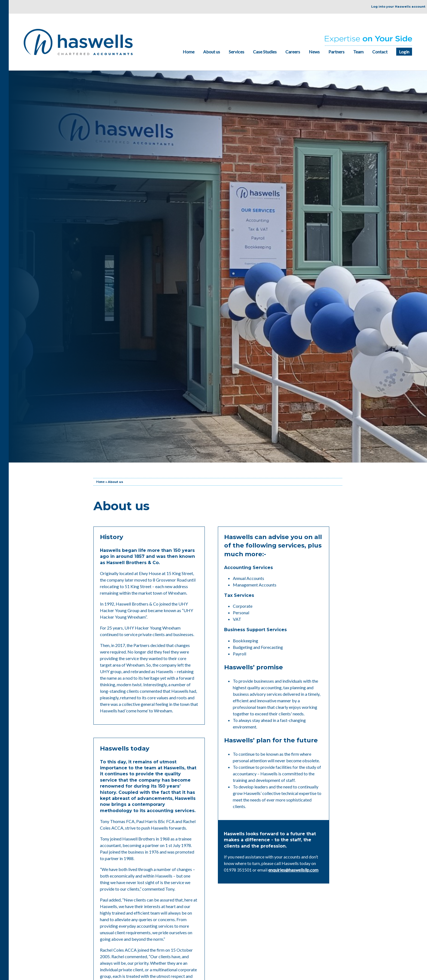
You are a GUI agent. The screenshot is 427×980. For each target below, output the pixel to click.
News (314, 52)
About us (212, 52)
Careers (293, 52)
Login (404, 52)
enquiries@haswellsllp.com (293, 870)
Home (189, 52)
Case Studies (265, 52)
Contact (380, 52)
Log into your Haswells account (398, 7)
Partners (336, 52)
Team (358, 52)
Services (237, 52)
